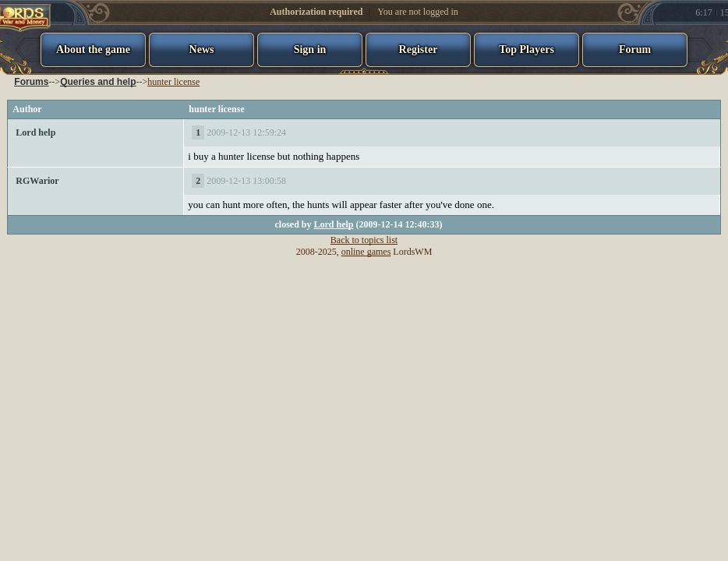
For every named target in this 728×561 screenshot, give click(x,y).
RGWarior (37, 181)
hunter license (173, 82)
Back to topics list (364, 240)
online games (366, 252)
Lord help (35, 132)
